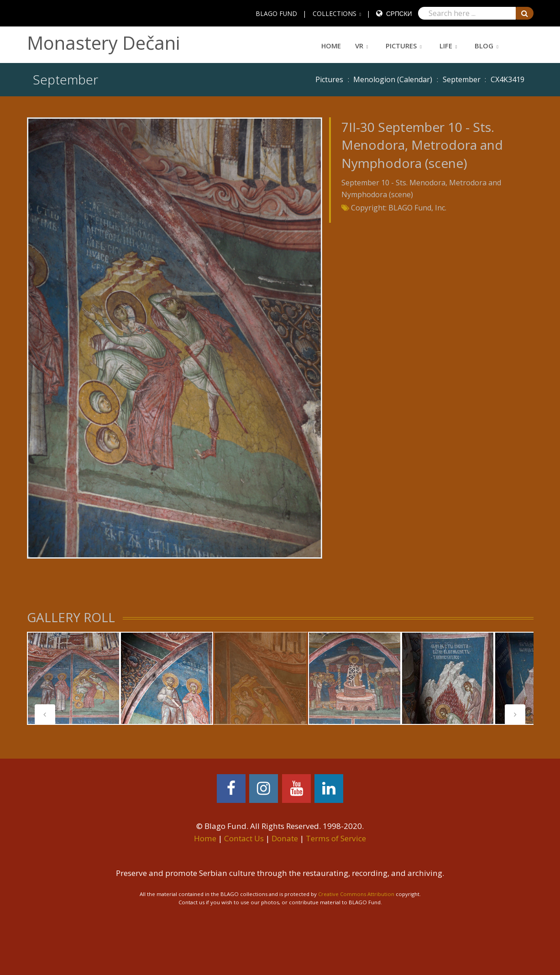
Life (446, 46)
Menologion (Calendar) (393, 79)
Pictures (401, 46)
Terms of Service (336, 838)
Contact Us (244, 838)
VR (359, 46)
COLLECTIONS (335, 13)
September (462, 79)
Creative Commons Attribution (356, 894)
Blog (484, 46)
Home (331, 46)
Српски (399, 13)
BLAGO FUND (276, 13)
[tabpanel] (73, 678)
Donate (285, 838)
